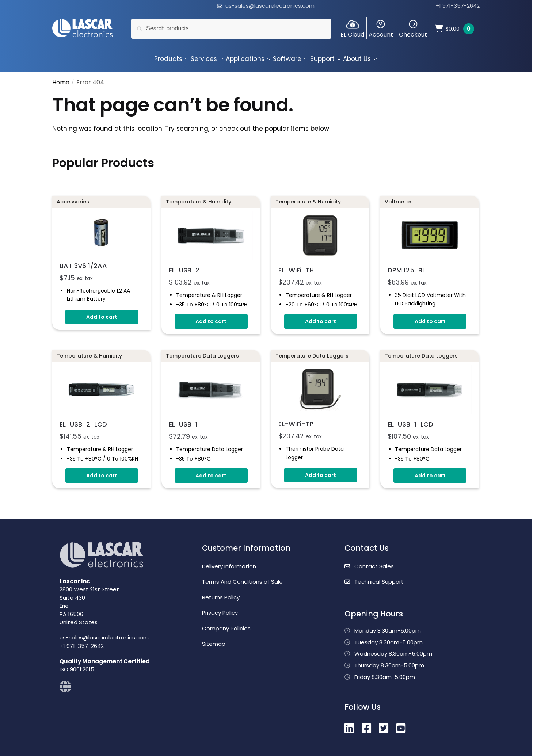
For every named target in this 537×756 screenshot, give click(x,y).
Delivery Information (229, 562)
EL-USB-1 (183, 420)
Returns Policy (221, 593)
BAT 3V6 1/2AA (83, 261)
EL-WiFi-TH (296, 266)
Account (381, 29)
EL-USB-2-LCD (83, 420)
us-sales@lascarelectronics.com (270, 6)
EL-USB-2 (184, 266)
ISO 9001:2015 (77, 665)
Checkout (413, 29)
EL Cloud (352, 29)
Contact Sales (369, 562)
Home (61, 78)
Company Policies (226, 624)
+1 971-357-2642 (458, 6)
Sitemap (214, 639)
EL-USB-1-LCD (410, 420)
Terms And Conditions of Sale (242, 577)
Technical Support (374, 577)
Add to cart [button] (102, 313)
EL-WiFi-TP (296, 419)
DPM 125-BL (406, 266)
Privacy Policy (220, 608)
